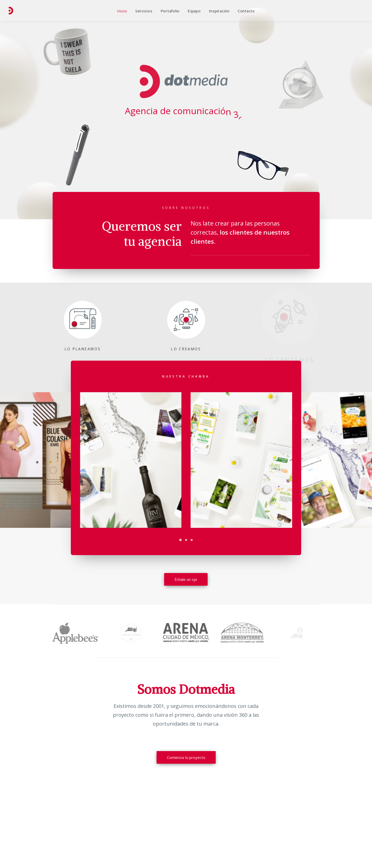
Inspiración (219, 11)
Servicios (144, 11)
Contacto (246, 11)
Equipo (194, 11)
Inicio (122, 11)
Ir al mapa (296, 823)
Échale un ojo (186, 579)
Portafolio (170, 11)
